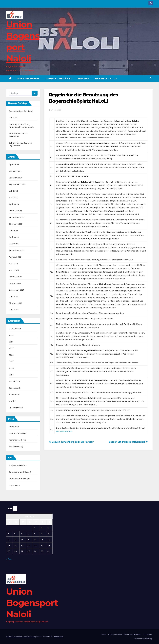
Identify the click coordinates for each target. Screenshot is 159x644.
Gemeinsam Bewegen (28, 79)
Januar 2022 (15, 283)
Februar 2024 (15, 211)
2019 (11, 335)
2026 (11, 375)
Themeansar (58, 637)
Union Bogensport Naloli (32, 603)
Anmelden (14, 427)
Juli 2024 (13, 191)
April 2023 (14, 237)
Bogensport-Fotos (106, 79)
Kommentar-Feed (17, 440)
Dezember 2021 (16, 290)
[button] (151, 78)
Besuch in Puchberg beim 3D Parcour (71, 442)
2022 (11, 348)
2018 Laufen (15, 329)
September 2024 (17, 184)
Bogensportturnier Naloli (21, 111)
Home (104, 634)
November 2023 (17, 217)
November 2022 (17, 250)
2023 (11, 355)
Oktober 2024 (16, 178)
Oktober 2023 (16, 224)
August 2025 (15, 171)
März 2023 (14, 244)
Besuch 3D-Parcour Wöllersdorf (128, 442)
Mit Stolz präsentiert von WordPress (21, 637)
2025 (11, 368)
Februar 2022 (15, 277)
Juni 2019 (14, 296)
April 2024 (14, 204)
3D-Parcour (14, 381)
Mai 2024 (13, 198)
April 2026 (14, 165)
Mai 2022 (13, 264)
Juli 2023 (13, 231)
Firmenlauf (14, 395)
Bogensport (14, 388)
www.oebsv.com (64, 431)
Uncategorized (16, 408)
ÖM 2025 (13, 118)
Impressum (83, 79)
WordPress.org (16, 446)
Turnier (12, 401)
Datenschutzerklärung (58, 79)
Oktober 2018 (15, 303)
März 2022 (14, 270)
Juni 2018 (14, 310)
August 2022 (15, 257)
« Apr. (9, 559)
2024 (11, 362)
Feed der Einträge (18, 433)
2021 (11, 342)
